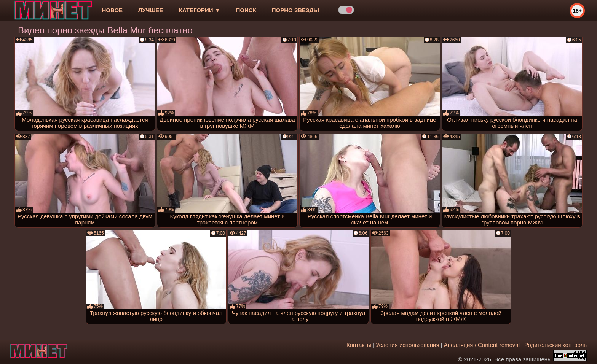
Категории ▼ (200, 10)
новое (112, 10)
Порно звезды (295, 10)
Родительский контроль (555, 345)
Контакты (359, 345)
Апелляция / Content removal (482, 345)
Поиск (246, 10)
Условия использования (408, 345)
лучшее (151, 10)
